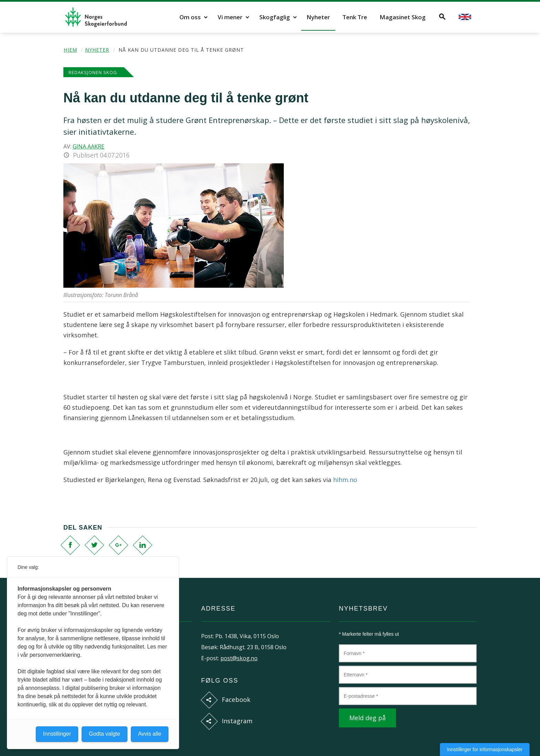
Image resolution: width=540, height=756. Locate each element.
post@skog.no (239, 658)
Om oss (190, 17)
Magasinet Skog (403, 17)
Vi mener (230, 17)
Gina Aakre (89, 146)
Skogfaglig (275, 17)
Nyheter (318, 17)
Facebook (236, 699)
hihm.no (345, 480)
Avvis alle (150, 734)
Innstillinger (57, 734)
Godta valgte (105, 734)
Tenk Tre (355, 17)
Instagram (237, 721)
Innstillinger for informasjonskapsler (485, 749)
